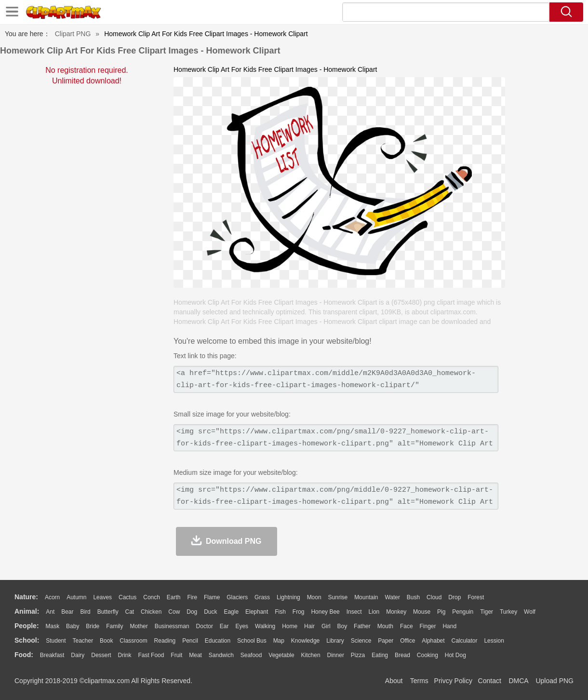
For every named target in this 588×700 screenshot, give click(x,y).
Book (106, 641)
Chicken (151, 612)
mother (139, 626)
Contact (490, 681)
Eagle (231, 612)
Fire (192, 597)
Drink (125, 655)
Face (407, 626)
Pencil (190, 641)
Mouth (385, 626)
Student (56, 641)
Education (218, 641)
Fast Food (151, 655)
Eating (380, 655)
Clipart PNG (73, 34)
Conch (152, 597)
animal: (27, 611)
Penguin (463, 612)
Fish (280, 612)
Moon (314, 597)
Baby (73, 626)
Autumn (76, 597)
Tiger (487, 612)
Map (279, 641)
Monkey (396, 612)
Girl (326, 626)
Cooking (428, 655)
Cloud (434, 597)
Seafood (251, 655)
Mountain (366, 597)
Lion (374, 612)
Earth (174, 597)
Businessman (172, 626)
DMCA (518, 681)
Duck (210, 612)
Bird (85, 612)
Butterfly (108, 612)
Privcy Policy (453, 681)
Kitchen (311, 655)
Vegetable (281, 655)
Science (361, 641)
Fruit (176, 655)
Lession (494, 641)
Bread (402, 655)
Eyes (242, 626)
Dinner (336, 655)
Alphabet (433, 641)
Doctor (205, 626)
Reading (165, 641)
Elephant (257, 612)
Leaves (102, 597)
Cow (174, 612)
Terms (419, 681)
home (290, 626)
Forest (476, 597)
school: (27, 640)
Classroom (133, 641)
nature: (26, 597)
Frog (299, 612)
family (114, 626)
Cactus (127, 597)
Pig (441, 612)
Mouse (422, 612)
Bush (413, 597)
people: (27, 626)
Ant (50, 612)
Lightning (288, 597)
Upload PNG (555, 681)
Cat (130, 612)
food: (24, 655)
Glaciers (237, 597)
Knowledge (305, 641)
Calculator (465, 641)
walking (265, 626)
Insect (354, 612)
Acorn (52, 597)
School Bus (252, 641)
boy (342, 626)
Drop (454, 597)
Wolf (530, 612)
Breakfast (52, 655)
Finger (428, 626)
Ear (224, 626)
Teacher (83, 641)
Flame (212, 597)
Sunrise (338, 597)
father (362, 626)
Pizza (358, 655)
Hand (449, 626)
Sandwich (221, 655)
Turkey (508, 612)
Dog (192, 612)
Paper (386, 641)
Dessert (101, 655)
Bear (67, 612)
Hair (309, 626)
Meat (195, 655)
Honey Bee (325, 612)
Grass (262, 597)
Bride (93, 626)
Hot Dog (455, 655)
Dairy (78, 655)
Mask (52, 626)
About (394, 681)
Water (392, 597)
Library (335, 641)
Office (408, 641)
